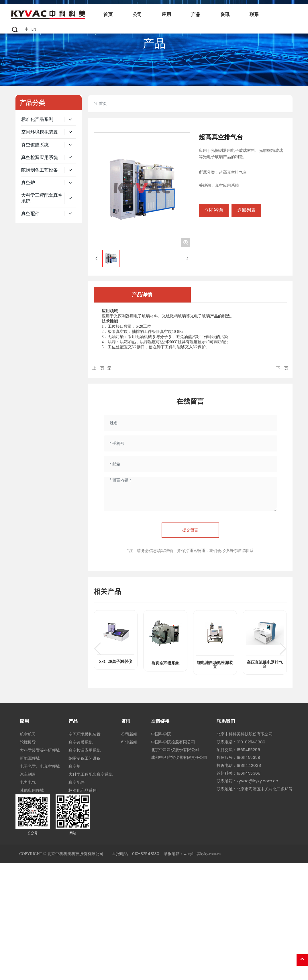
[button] (98, 649)
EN (34, 29)
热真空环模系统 (165, 663)
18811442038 (249, 765)
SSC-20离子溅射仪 (115, 662)
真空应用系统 (227, 185)
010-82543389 (251, 742)
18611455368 (249, 773)
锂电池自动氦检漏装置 (215, 665)
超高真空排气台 (233, 172)
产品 (154, 43)
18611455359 (248, 757)
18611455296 (248, 750)
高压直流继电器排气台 (265, 664)
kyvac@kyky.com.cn (257, 781)
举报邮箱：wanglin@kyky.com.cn (192, 854)
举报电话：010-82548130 (136, 854)
